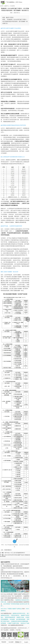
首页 (2, 6)
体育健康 (3, 623)
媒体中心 (7, 6)
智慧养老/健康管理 (10, 617)
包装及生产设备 (25, 623)
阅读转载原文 (8, 550)
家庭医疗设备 (20, 617)
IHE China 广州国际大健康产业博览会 (11, 609)
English (26, 642)
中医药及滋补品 (15, 615)
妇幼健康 (12, 619)
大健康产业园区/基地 (13, 623)
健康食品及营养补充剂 (19, 613)
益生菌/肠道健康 (21, 619)
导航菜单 (4, 642)
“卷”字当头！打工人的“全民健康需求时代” (15, 553)
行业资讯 (12, 6)
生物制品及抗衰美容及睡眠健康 (19, 621)
